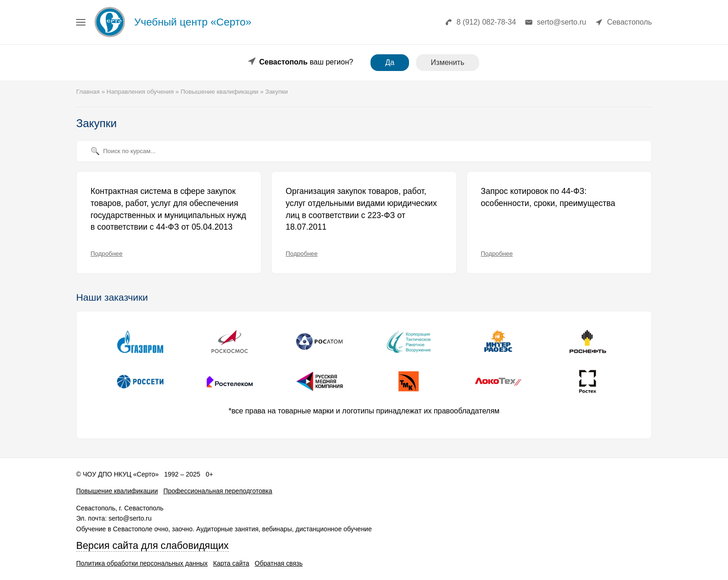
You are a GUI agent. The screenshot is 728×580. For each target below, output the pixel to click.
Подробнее (107, 254)
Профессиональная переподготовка (218, 491)
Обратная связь (279, 563)
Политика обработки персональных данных (142, 563)
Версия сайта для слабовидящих (153, 546)
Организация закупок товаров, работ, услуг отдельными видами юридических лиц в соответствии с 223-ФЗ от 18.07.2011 (361, 209)
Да (390, 62)
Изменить (448, 62)
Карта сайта (231, 563)
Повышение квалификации (117, 491)
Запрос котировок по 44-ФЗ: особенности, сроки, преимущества (548, 197)
